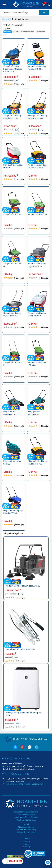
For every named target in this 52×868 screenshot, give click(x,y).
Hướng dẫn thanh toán (26, 832)
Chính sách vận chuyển (26, 815)
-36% (16, 130)
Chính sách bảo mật (26, 827)
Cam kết (26, 824)
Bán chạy (16, 32)
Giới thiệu (27, 847)
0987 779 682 (25, 784)
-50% (16, 658)
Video (27, 844)
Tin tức (27, 839)
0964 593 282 (37, 784)
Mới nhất (8, 32)
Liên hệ (27, 841)
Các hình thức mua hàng (26, 830)
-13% (41, 130)
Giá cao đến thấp (28, 32)
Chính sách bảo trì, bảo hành (26, 817)
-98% (21, 594)
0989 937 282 (12, 784)
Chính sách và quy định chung (26, 812)
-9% (17, 81)
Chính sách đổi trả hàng (26, 820)
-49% (18, 724)
